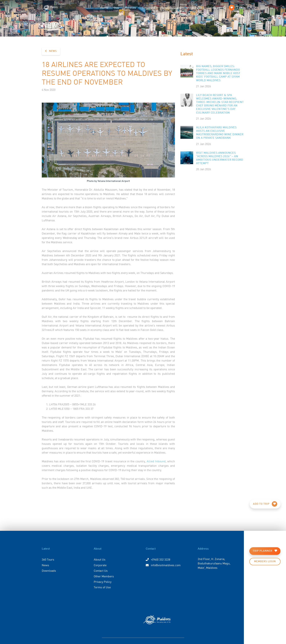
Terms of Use (102, 587)
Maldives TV (194, 7)
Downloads (49, 570)
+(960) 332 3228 (158, 559)
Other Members (104, 576)
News (51, 51)
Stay (116, 7)
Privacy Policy (103, 582)
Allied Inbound (156, 461)
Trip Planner (265, 551)
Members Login (171, 7)
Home (104, 7)
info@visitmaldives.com (163, 565)
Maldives (130, 7)
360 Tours (48, 559)
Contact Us (101, 570)
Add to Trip (265, 504)
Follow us (214, 7)
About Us (100, 559)
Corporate (148, 7)
